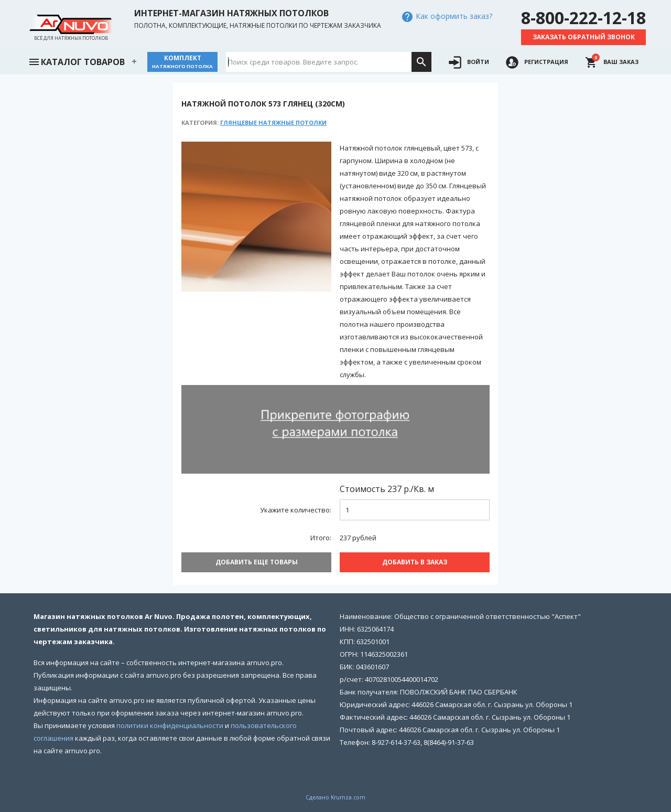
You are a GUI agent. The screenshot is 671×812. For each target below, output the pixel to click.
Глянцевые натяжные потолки (273, 122)
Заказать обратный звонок (584, 37)
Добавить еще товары (257, 562)
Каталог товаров (77, 61)
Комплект (182, 62)
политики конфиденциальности (170, 725)
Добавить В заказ (415, 562)
